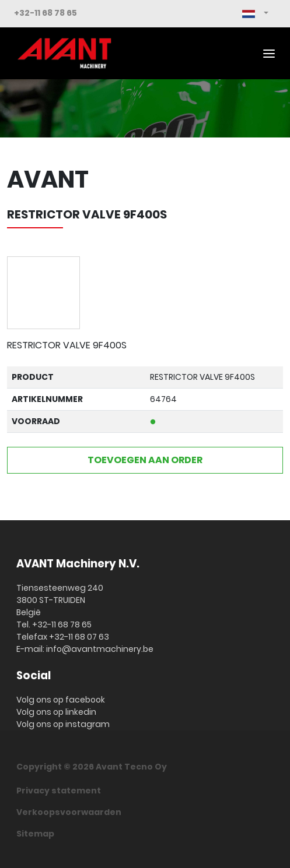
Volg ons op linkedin (56, 712)
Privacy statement (59, 791)
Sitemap (35, 834)
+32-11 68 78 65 (46, 13)
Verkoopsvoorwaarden (69, 812)
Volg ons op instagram (63, 724)
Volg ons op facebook (61, 700)
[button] (255, 14)
